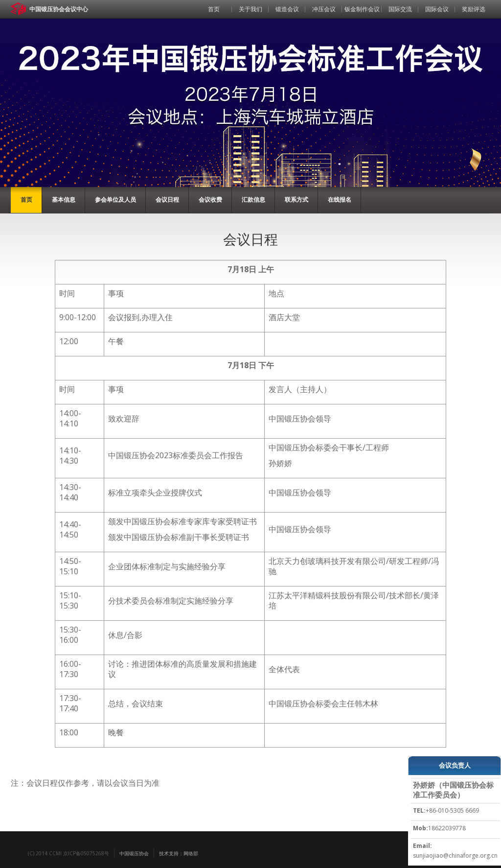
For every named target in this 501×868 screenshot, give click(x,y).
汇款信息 (253, 199)
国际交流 (400, 9)
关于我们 (250, 9)
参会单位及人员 (115, 199)
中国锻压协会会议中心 (59, 9)
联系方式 (296, 199)
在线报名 (340, 199)
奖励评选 (474, 9)
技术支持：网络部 (179, 853)
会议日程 (167, 199)
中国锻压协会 (134, 853)
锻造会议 (287, 9)
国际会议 (437, 9)
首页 (214, 9)
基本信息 (64, 199)
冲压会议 (324, 9)
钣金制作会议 (362, 9)
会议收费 (210, 199)
